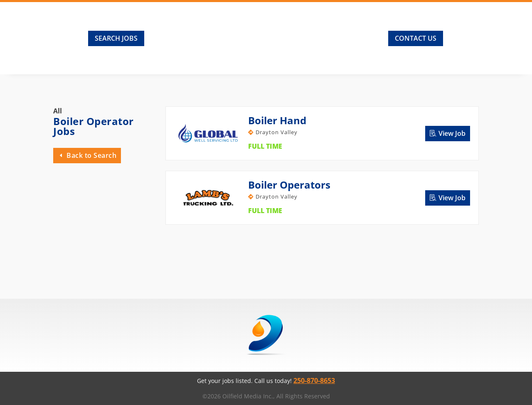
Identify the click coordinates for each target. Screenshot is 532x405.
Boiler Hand (277, 120)
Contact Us (416, 38)
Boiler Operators (289, 185)
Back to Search (91, 155)
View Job (452, 133)
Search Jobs (116, 38)
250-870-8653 (314, 380)
